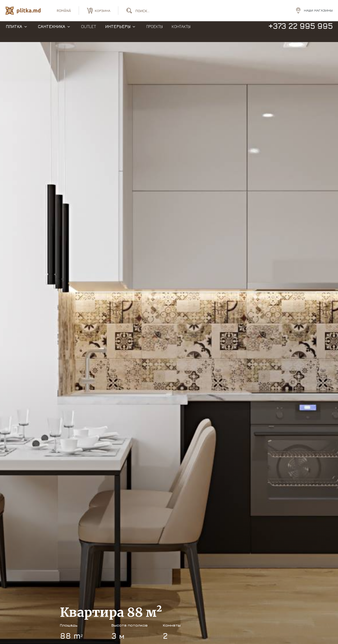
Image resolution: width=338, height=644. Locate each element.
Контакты (181, 32)
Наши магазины (318, 10)
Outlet (89, 32)
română (64, 11)
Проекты (154, 32)
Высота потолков (130, 625)
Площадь (69, 625)
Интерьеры (118, 32)
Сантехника (52, 32)
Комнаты (172, 625)
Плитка (14, 32)
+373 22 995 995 (300, 31)
